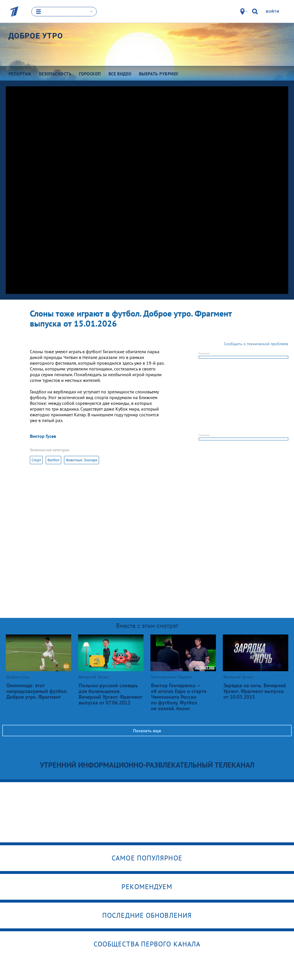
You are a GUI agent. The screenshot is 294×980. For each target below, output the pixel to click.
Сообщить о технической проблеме (256, 344)
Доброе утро (36, 36)
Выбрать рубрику (159, 74)
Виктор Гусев (43, 436)
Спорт (36, 460)
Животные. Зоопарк (82, 460)
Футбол (53, 460)
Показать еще (147, 731)
